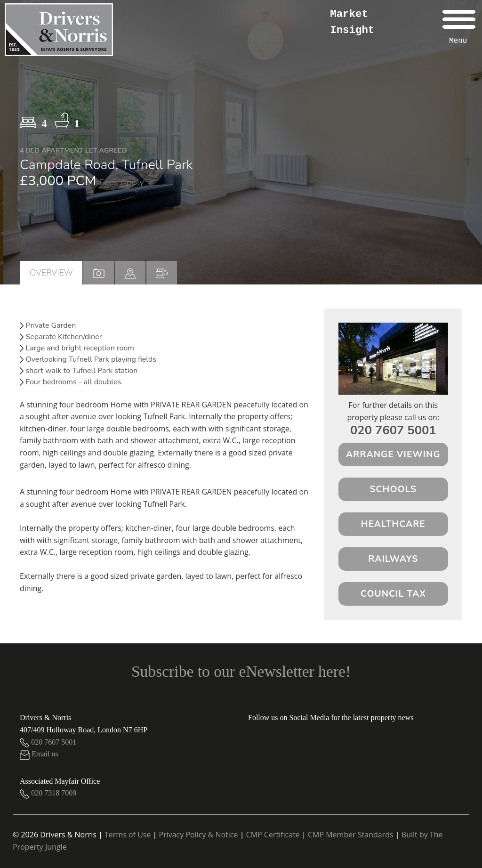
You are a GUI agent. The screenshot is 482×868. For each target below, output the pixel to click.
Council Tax (393, 594)
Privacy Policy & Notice (199, 835)
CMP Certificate (273, 835)
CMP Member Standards (351, 835)
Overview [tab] (51, 273)
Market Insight (352, 22)
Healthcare (393, 524)
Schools (393, 489)
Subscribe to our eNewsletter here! (241, 671)
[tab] (130, 273)
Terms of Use (128, 835)
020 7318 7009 (48, 793)
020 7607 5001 (393, 430)
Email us (39, 754)
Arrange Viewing (393, 454)
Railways (393, 559)
